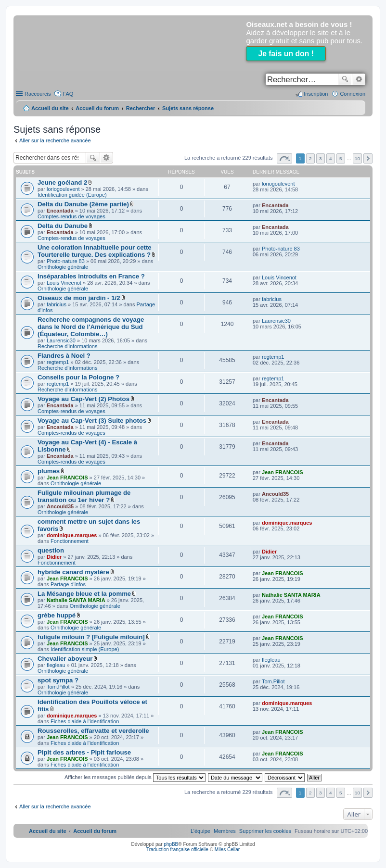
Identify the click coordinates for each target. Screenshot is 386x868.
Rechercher (345, 79)
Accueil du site (50, 108)
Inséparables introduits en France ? (91, 276)
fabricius (57, 304)
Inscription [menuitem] (316, 94)
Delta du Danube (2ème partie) (83, 204)
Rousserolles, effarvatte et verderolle (93, 731)
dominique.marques (72, 535)
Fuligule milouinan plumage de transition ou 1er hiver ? (84, 496)
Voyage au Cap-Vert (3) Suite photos (92, 421)
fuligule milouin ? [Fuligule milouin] (91, 637)
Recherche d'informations (67, 346)
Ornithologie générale (63, 267)
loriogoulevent (63, 189)
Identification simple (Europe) (85, 649)
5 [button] (341, 158)
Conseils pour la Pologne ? (78, 377)
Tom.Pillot (58, 687)
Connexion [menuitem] (353, 94)
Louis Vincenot (64, 283)
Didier (54, 557)
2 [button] (310, 158)
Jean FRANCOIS (67, 478)
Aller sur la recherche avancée (55, 140)
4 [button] (331, 158)
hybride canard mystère (73, 572)
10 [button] (357, 158)
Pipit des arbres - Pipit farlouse (84, 752)
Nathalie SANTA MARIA (76, 600)
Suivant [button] (368, 158)
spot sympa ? (58, 680)
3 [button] (321, 158)
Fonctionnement (70, 541)
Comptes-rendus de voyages (71, 216)
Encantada (60, 211)
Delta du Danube (63, 226)
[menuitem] (265, 831)
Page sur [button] (284, 158)
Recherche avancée (359, 79)
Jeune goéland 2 (62, 182)
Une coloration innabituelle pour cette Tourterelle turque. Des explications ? (95, 251)
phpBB (171, 844)
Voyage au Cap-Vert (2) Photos (84, 399)
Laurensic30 (61, 340)
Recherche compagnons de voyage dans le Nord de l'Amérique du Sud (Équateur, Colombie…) (91, 327)
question (51, 550)
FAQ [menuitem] (68, 94)
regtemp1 (58, 362)
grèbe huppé (57, 615)
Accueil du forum (97, 108)
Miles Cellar (227, 849)
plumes (49, 471)
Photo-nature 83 (66, 261)
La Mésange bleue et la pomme (84, 594)
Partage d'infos (68, 584)
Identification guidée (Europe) (72, 195)
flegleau (56, 665)
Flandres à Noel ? (64, 356)
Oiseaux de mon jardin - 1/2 (79, 298)
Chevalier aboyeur (65, 659)
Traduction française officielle (177, 849)
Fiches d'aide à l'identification (85, 721)
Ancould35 (60, 506)
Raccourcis (38, 94)
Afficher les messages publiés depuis (135, 777)
